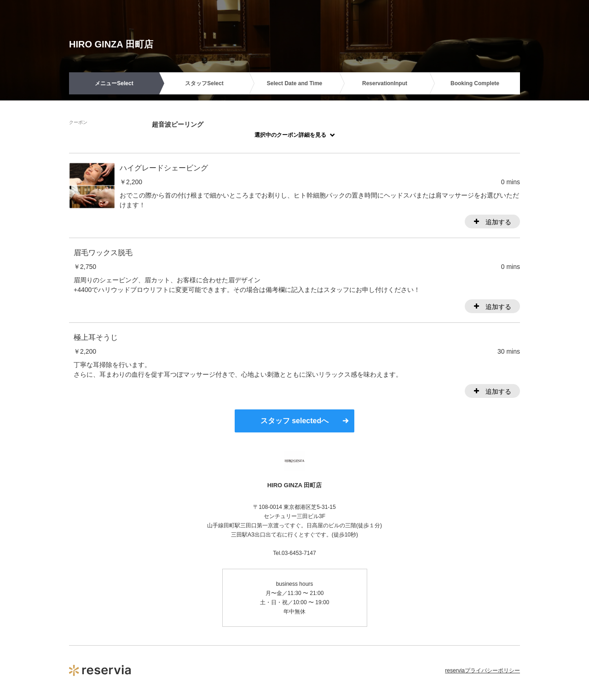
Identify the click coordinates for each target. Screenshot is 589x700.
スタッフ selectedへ (294, 421)
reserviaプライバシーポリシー (482, 671)
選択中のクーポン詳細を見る (290, 135)
